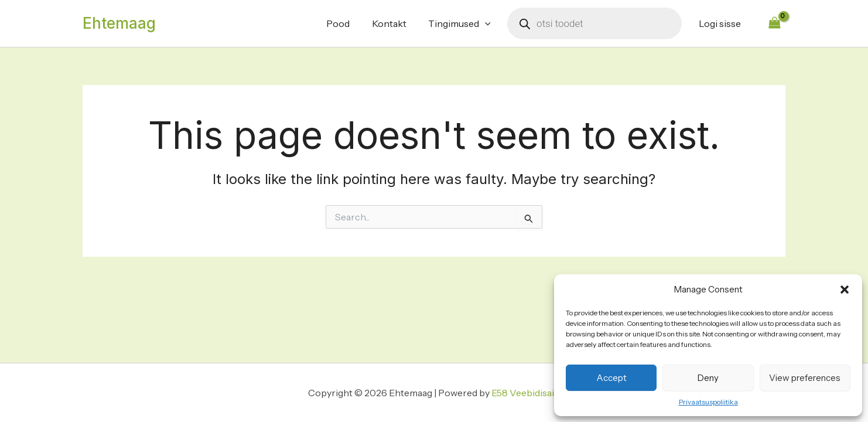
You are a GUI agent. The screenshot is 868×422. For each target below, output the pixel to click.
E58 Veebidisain (526, 393)
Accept (611, 378)
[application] (490, 23)
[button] (845, 290)
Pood (349, 23)
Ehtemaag (119, 23)
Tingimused (464, 23)
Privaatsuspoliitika (708, 402)
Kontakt (397, 23)
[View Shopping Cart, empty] (774, 23)
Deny (708, 378)
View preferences (805, 378)
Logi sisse (721, 23)
